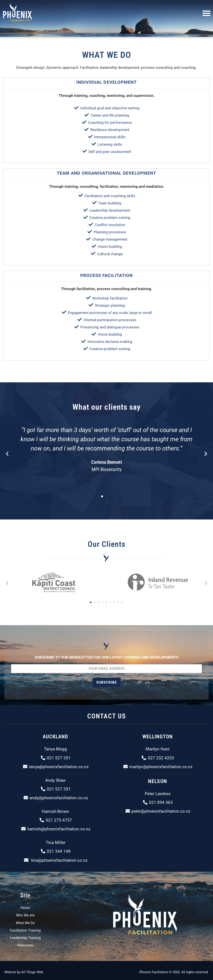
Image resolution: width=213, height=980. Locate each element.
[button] (206, 13)
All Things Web (32, 972)
